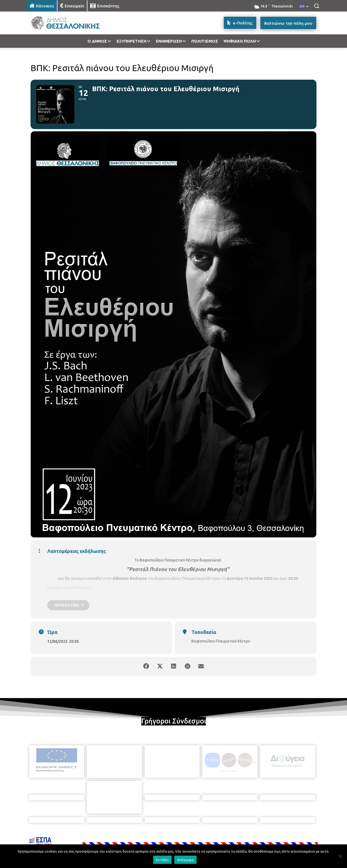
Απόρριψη (185, 860)
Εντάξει (162, 860)
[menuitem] (304, 7)
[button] (316, 6)
